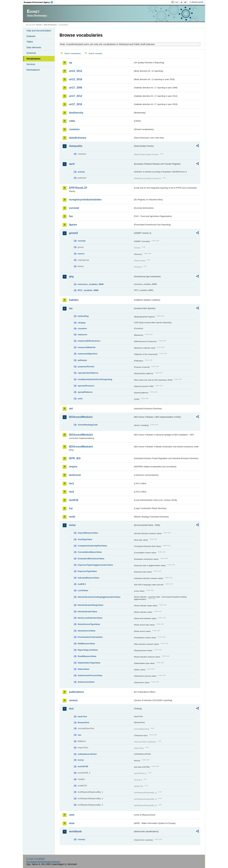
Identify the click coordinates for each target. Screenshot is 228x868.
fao (71, 216)
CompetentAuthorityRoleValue (92, 546)
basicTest (82, 716)
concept (82, 241)
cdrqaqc (82, 323)
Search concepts (95, 53)
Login (176, 2)
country (81, 839)
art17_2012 (76, 96)
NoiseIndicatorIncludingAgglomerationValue (99, 597)
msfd (72, 517)
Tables (30, 42)
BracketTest (83, 723)
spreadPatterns (85, 392)
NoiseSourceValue (87, 631)
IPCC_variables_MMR (88, 290)
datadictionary (78, 138)
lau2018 (74, 500)
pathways (82, 360)
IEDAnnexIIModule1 (81, 417)
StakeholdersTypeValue (89, 663)
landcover (75, 475)
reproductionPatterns (88, 373)
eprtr (72, 164)
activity (81, 172)
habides (74, 300)
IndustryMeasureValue (89, 578)
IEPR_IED (75, 458)
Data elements (34, 47)
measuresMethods (87, 347)
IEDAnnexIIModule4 (81, 447)
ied (71, 409)
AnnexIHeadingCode (88, 425)
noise (72, 525)
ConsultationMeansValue (90, 552)
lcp (71, 508)
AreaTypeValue (85, 539)
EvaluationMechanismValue (91, 559)
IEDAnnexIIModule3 (81, 435)
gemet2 (73, 233)
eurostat (74, 208)
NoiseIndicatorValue (87, 612)
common (74, 129)
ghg (71, 276)
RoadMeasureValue (87, 656)
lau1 (72, 483)
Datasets (31, 36)
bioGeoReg (83, 316)
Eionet (39, 25)
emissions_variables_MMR (91, 284)
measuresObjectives (88, 354)
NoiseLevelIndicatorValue (90, 618)
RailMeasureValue (86, 644)
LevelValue (83, 590)
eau (79, 735)
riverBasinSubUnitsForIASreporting (95, 379)
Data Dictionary (50, 25)
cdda (72, 121)
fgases (73, 225)
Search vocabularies (73, 53)
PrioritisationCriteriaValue (90, 637)
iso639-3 (82, 584)
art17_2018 (76, 104)
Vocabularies (33, 59)
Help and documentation (39, 31)
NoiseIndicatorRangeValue (90, 605)
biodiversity (76, 113)
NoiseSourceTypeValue (89, 624)
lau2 (72, 492)
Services (31, 64)
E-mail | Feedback (36, 859)
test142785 (83, 766)
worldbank (75, 831)
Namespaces (33, 70)
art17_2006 (76, 88)
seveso (73, 700)
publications (76, 692)
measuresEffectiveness (89, 341)
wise (72, 823)
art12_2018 (76, 79)
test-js (81, 760)
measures (82, 334)
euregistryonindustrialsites (85, 200)
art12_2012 (76, 71)
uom (72, 815)
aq (71, 63)
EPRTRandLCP (78, 188)
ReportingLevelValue (88, 650)
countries (82, 328)
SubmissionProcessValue (90, 675)
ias (71, 308)
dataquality (76, 146)
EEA (39, 2)
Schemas (31, 53)
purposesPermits (86, 367)
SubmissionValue (86, 682)
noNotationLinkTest (87, 754)
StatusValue (84, 669)
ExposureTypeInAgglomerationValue (95, 565)
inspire (73, 467)
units (80, 399)
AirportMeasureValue (88, 533)
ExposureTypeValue (87, 571)
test (71, 709)
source (81, 254)
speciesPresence (86, 386)
